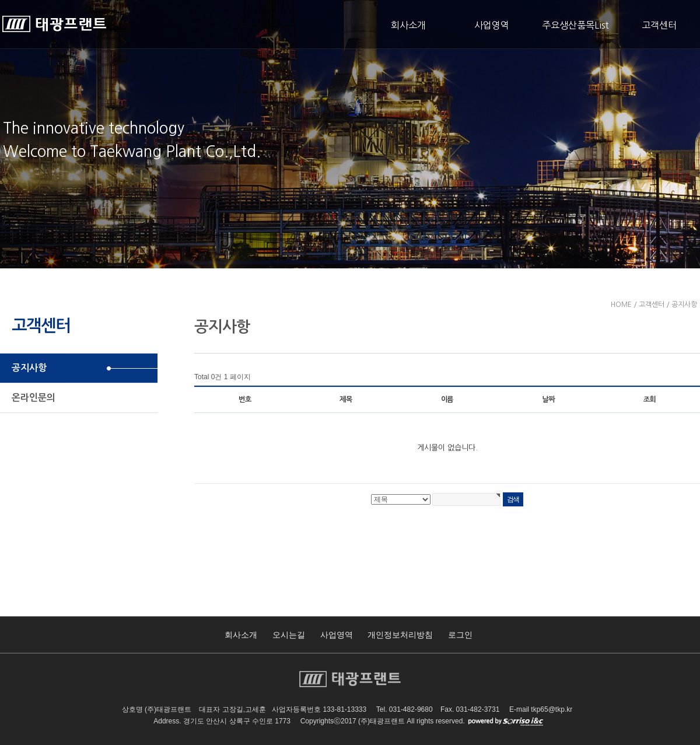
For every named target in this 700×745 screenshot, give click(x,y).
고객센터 (659, 25)
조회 (650, 400)
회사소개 (408, 25)
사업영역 (492, 25)
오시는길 (289, 635)
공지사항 (29, 368)
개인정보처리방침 (400, 635)
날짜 (548, 400)
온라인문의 (34, 398)
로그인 (460, 635)
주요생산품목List (575, 25)
